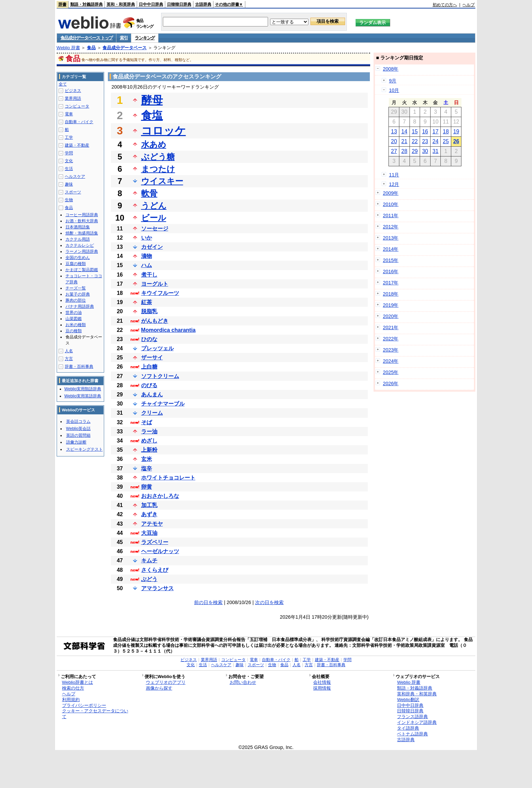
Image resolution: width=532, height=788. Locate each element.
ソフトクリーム (160, 376)
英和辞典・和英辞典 (417, 694)
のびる (149, 385)
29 (415, 151)
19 (456, 132)
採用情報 (322, 688)
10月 (394, 90)
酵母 (152, 100)
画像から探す (159, 688)
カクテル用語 (78, 239)
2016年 (391, 271)
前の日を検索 (208, 602)
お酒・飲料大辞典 (82, 221)
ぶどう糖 (158, 157)
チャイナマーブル (163, 404)
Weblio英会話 (78, 429)
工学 (69, 137)
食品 (91, 48)
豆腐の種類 (76, 264)
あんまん (152, 395)
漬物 (147, 256)
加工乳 (149, 505)
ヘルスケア (75, 176)
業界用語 (73, 98)
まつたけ (158, 169)
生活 (69, 169)
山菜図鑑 (74, 319)
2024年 (391, 361)
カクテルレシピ (80, 245)
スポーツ (73, 192)
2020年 (391, 316)
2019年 (391, 305)
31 (436, 151)
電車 (69, 114)
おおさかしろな (160, 496)
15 (415, 132)
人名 (69, 351)
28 (404, 151)
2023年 (391, 350)
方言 (69, 359)
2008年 (391, 69)
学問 (69, 153)
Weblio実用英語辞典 (83, 396)
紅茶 (147, 302)
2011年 (391, 215)
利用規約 (71, 700)
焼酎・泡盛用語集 (82, 233)
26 (456, 141)
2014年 (391, 249)
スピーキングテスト (84, 449)
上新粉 (149, 450)
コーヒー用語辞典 (82, 215)
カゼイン (152, 247)
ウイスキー (162, 181)
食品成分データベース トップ (87, 38)
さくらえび (155, 570)
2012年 (391, 227)
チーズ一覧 (76, 288)
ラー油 (149, 431)
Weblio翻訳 (408, 700)
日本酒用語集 (78, 227)
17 (436, 132)
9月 (393, 81)
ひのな (149, 339)
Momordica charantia (168, 330)
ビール (154, 218)
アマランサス (157, 588)
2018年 (391, 294)
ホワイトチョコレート (168, 478)
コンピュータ (77, 106)
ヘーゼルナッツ (160, 551)
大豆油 (149, 533)
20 (394, 141)
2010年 (391, 204)
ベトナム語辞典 (412, 734)
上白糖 (149, 367)
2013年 (391, 238)
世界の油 (74, 313)
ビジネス (73, 91)
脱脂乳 (149, 311)
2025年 (391, 372)
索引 (124, 38)
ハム (147, 265)
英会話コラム (78, 421)
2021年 (391, 327)
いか (147, 238)
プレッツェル (157, 348)
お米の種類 (76, 325)
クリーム (152, 413)
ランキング (145, 38)
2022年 (391, 339)
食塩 (152, 115)
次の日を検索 (269, 602)
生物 (69, 200)
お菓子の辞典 (78, 294)
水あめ (154, 144)
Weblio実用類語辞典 (83, 389)
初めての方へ (445, 5)
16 (425, 132)
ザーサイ (152, 358)
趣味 (69, 184)
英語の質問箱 (78, 435)
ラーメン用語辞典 (82, 251)
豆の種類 (74, 331)
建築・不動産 (77, 145)
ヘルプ (469, 5)
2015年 (391, 260)
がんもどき (155, 321)
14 (404, 132)
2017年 (391, 283)
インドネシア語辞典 (417, 722)
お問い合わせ (243, 682)
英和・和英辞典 (121, 4)
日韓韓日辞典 (179, 4)
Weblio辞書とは (78, 682)
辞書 (62, 4)
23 (425, 141)
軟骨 (149, 193)
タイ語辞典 (408, 728)
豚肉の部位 (76, 300)
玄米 (147, 459)
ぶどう (149, 579)
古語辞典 (203, 4)
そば (147, 422)
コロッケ (164, 131)
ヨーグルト (155, 284)
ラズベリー (155, 542)
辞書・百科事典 (79, 367)
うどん (154, 205)
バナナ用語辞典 (80, 306)
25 (446, 141)
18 (446, 132)
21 (404, 141)
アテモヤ (152, 524)
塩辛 (147, 468)
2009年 (391, 193)
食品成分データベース (125, 48)
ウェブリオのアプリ (166, 682)
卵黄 (147, 487)
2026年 (391, 383)
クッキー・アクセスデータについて (95, 714)
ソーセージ (155, 229)
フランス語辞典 (412, 717)
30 (425, 151)
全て (63, 84)
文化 (69, 161)
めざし (149, 441)
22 (415, 141)
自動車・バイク (79, 122)
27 (394, 151)
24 (436, 141)
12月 (394, 184)
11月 (394, 175)
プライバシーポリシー (84, 705)
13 (394, 132)
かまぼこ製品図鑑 (82, 270)
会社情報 (322, 682)
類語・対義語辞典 (87, 4)
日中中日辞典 (151, 4)
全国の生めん (78, 258)
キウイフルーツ (160, 293)
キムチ (149, 560)
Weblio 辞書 (68, 48)
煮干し (149, 275)
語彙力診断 (76, 442)
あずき (149, 514)
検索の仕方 (73, 688)
